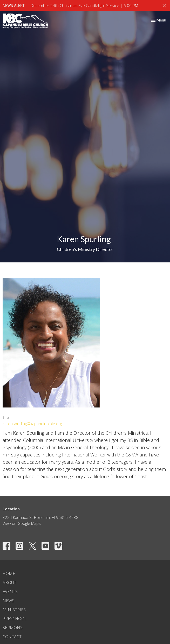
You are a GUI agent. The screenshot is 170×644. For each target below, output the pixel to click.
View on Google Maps (22, 523)
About (9, 583)
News (8, 601)
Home (9, 574)
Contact (12, 637)
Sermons (13, 628)
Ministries (14, 610)
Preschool (15, 619)
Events (10, 592)
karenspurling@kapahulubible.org (32, 424)
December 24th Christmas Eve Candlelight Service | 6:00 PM (84, 5)
